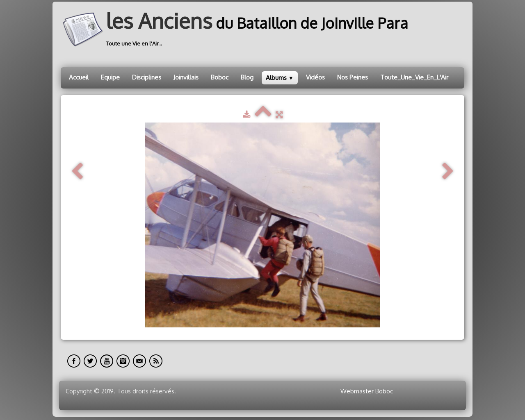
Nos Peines (353, 77)
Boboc (220, 77)
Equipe (110, 77)
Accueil (79, 77)
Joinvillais (186, 77)
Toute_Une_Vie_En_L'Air (414, 77)
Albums (280, 78)
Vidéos (315, 77)
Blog (247, 77)
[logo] (237, 30)
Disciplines (147, 77)
